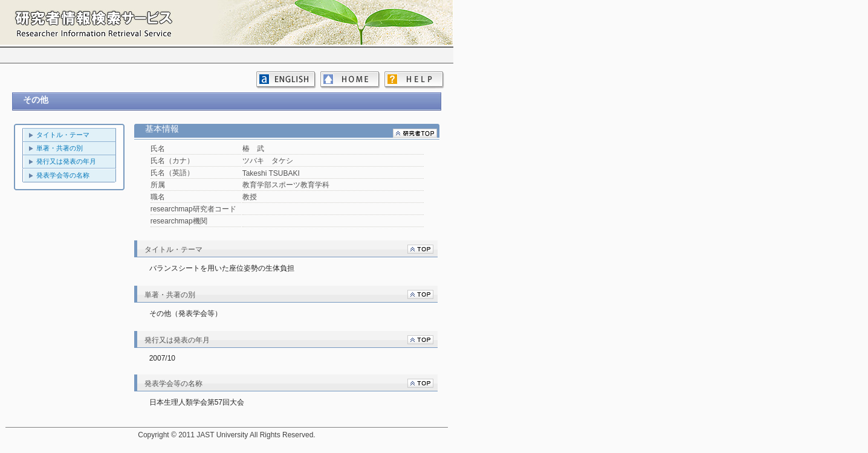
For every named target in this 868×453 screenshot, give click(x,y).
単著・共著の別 (60, 148)
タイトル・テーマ (63, 135)
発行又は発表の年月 (66, 161)
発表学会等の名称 (63, 175)
